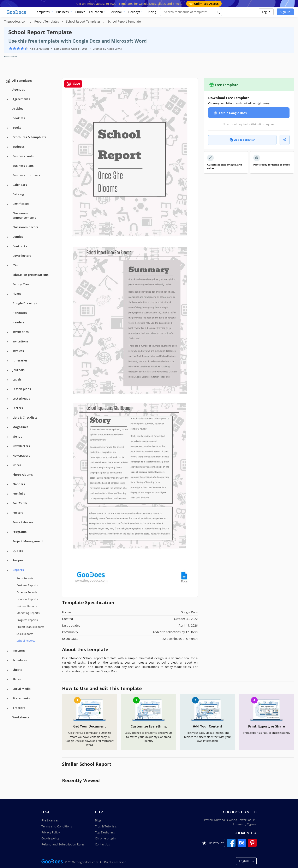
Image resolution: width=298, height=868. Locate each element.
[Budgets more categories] (7, 147)
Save (73, 84)
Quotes (18, 551)
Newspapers (21, 456)
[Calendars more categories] (7, 185)
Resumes (19, 651)
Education (96, 12)
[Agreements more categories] (7, 100)
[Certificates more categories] (7, 204)
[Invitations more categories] (7, 342)
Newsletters (21, 446)
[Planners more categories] (7, 485)
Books (17, 128)
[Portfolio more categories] (7, 494)
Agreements (21, 99)
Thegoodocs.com (16, 21)
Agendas (19, 89)
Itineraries (20, 360)
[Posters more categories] (7, 513)
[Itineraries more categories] (7, 361)
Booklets (19, 118)
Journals (18, 370)
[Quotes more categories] (7, 551)
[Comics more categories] (7, 237)
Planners (19, 484)
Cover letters (22, 256)
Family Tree (21, 284)
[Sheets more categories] (7, 670)
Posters (18, 513)
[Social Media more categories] (7, 689)
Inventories (20, 332)
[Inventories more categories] (7, 332)
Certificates (21, 204)
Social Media (22, 689)
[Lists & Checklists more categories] (7, 418)
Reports (18, 570)
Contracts (20, 246)
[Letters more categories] (7, 408)
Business (62, 12)
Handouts (20, 313)
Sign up (285, 12)
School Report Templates (84, 21)
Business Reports (27, 585)
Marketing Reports (28, 613)
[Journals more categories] (7, 370)
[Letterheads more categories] (7, 399)
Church (80, 12)
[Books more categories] (7, 128)
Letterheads (21, 398)
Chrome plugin (105, 838)
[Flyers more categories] (7, 294)
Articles (18, 109)
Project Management (28, 541)
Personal (116, 12)
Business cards (23, 156)
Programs (19, 532)
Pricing (151, 12)
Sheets (17, 670)
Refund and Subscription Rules (63, 844)
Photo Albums (23, 475)
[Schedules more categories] (7, 661)
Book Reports (25, 578)
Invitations (20, 341)
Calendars (20, 185)
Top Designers (105, 832)
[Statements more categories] (7, 699)
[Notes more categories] (7, 466)
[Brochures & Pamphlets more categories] (7, 138)
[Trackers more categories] (7, 708)
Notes (17, 465)
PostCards (20, 503)
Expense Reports (27, 592)
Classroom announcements (24, 215)
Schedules (20, 660)
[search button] (219, 12)
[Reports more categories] (7, 570)
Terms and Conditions (57, 826)
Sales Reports (25, 634)
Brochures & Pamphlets (29, 137)
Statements (21, 698)
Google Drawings (25, 303)
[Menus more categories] (7, 437)
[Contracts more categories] (7, 247)
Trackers (19, 708)
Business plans (23, 166)
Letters (18, 408)
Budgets (18, 147)
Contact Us (102, 844)
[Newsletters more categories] (7, 447)
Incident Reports (27, 606)
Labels (17, 379)
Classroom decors (25, 227)
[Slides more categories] (7, 680)
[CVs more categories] (7, 266)
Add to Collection (242, 140)
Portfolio (19, 494)
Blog (98, 820)
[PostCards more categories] (7, 504)
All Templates (19, 81)
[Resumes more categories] (7, 651)
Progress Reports (27, 620)
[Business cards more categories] (7, 157)
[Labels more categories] (7, 380)
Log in (266, 12)
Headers (18, 322)
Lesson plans (22, 389)
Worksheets (21, 717)
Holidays (134, 12)
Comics (18, 237)
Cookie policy (50, 838)
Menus (17, 436)
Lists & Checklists (25, 417)
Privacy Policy (51, 832)
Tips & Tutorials (106, 826)
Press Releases (23, 522)
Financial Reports (27, 599)
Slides (17, 679)
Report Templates (47, 21)
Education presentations (30, 275)
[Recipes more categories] (7, 561)
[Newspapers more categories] (7, 456)
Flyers (17, 294)
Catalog (18, 194)
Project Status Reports (30, 627)
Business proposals (26, 175)
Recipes (18, 560)
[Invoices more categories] (7, 351)
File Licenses (50, 820)
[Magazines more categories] (7, 427)
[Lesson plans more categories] (7, 389)
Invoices (18, 351)
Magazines (20, 427)
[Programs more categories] (7, 532)
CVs (15, 265)
